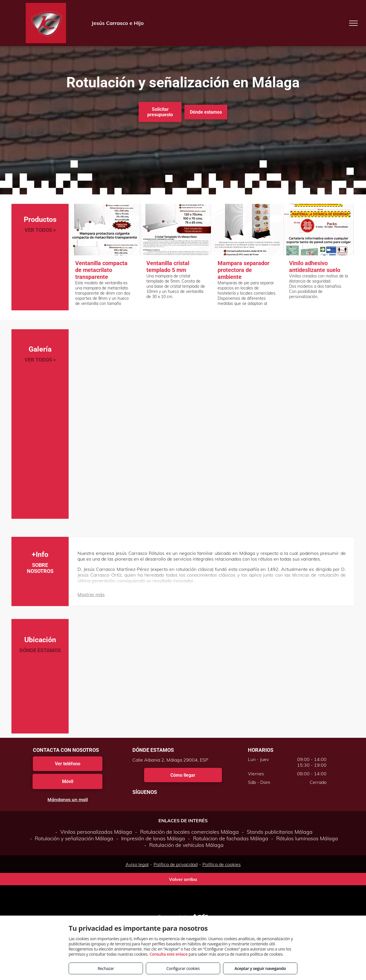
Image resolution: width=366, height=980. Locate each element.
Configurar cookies (183, 968)
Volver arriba (183, 879)
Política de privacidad (176, 864)
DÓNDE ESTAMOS (40, 650)
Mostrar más (91, 594)
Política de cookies (222, 864)
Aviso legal (137, 864)
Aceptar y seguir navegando (260, 968)
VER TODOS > (40, 230)
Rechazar (106, 968)
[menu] (353, 23)
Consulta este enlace (169, 954)
